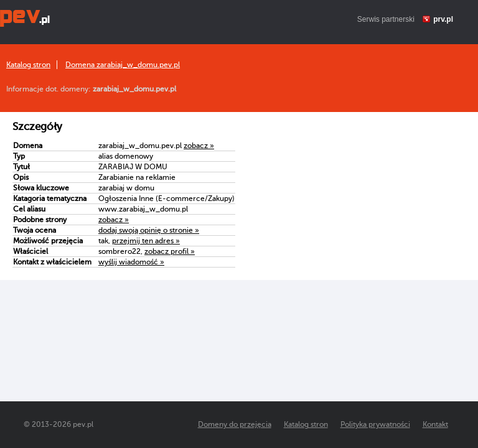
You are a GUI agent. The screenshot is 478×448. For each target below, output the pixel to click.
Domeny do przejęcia (235, 424)
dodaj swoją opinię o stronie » (149, 230)
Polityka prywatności (375, 424)
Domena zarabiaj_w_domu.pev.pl (123, 65)
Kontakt (435, 424)
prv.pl (443, 19)
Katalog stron (28, 65)
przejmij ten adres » (146, 241)
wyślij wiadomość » (131, 262)
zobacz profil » (170, 251)
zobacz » (199, 146)
